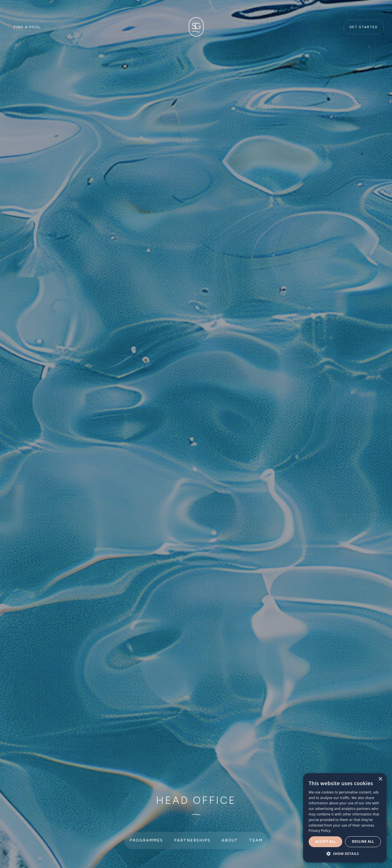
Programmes (146, 840)
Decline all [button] (363, 841)
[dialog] (345, 818)
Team (256, 840)
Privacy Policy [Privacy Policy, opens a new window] (320, 831)
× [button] (380, 779)
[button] (345, 854)
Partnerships (192, 840)
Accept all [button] (326, 841)
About (230, 840)
